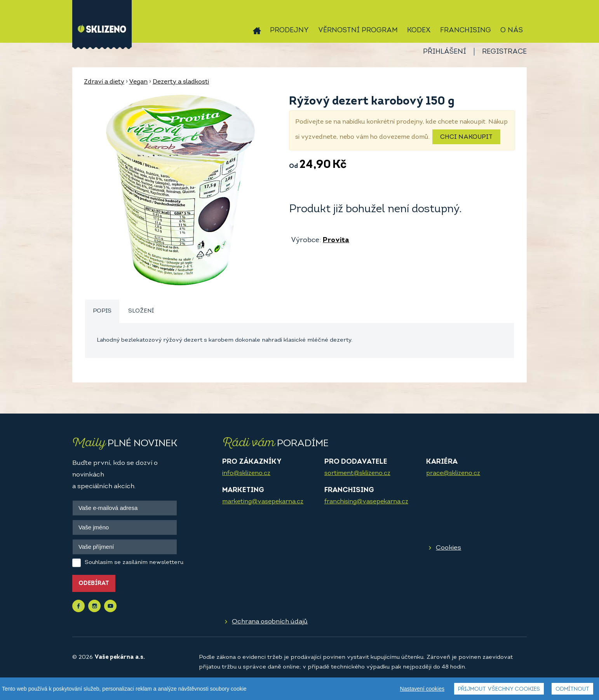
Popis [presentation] (102, 311)
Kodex (419, 31)
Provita (336, 240)
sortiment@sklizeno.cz (357, 473)
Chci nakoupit (466, 137)
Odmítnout (572, 689)
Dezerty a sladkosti (181, 82)
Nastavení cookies (422, 689)
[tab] (102, 312)
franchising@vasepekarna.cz (366, 502)
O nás (512, 31)
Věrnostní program (358, 31)
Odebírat (94, 584)
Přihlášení (445, 52)
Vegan (138, 82)
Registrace (504, 52)
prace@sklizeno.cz (453, 473)
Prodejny (289, 31)
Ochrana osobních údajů (270, 622)
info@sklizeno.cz (246, 473)
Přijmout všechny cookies (499, 689)
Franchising (466, 31)
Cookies (448, 548)
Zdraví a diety (104, 82)
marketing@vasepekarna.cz (263, 502)
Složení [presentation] (141, 311)
